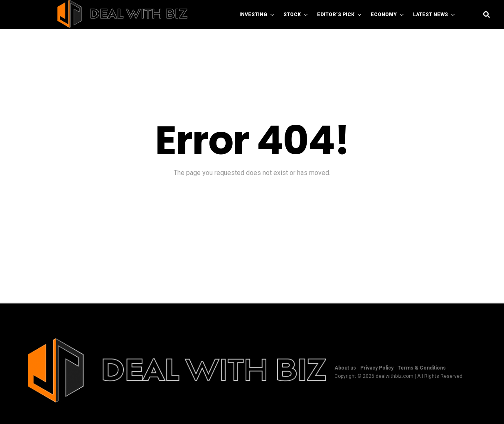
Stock (292, 15)
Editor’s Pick (336, 15)
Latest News (430, 15)
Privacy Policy (377, 368)
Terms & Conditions (422, 368)
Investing (253, 15)
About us (345, 368)
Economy (384, 15)
